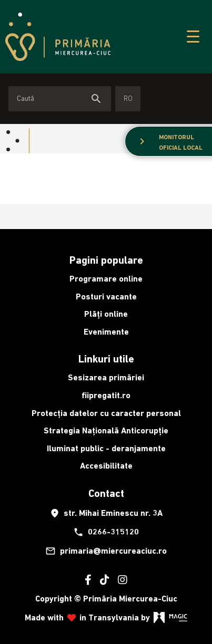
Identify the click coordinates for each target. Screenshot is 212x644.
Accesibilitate (106, 466)
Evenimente (106, 332)
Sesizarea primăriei (106, 377)
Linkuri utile (106, 359)
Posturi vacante (106, 297)
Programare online (106, 279)
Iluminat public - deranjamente (106, 448)
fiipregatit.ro (106, 395)
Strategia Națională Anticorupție (106, 430)
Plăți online (106, 314)
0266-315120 (106, 532)
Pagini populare (106, 260)
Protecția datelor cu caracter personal (106, 413)
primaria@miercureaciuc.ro (106, 551)
